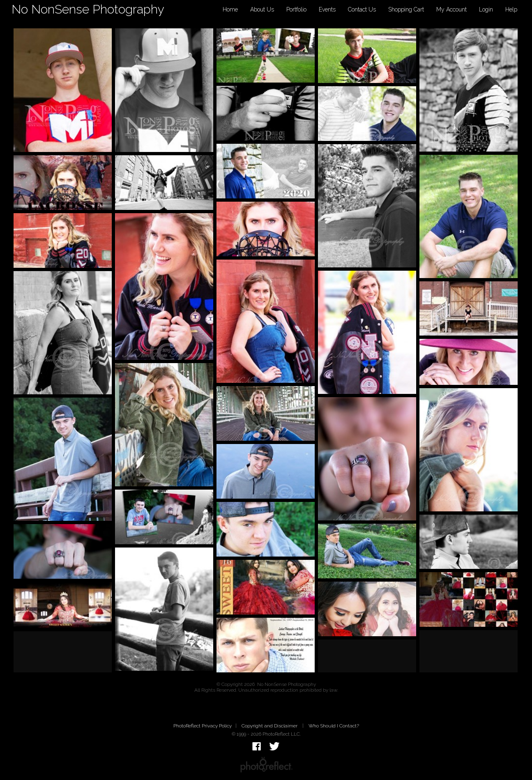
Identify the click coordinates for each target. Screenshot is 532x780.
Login (486, 9)
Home (230, 9)
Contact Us (362, 9)
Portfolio (296, 9)
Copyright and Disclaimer (270, 726)
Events (327, 9)
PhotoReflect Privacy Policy (203, 726)
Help (511, 9)
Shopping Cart (406, 9)
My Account (451, 9)
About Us (262, 9)
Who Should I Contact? (334, 726)
